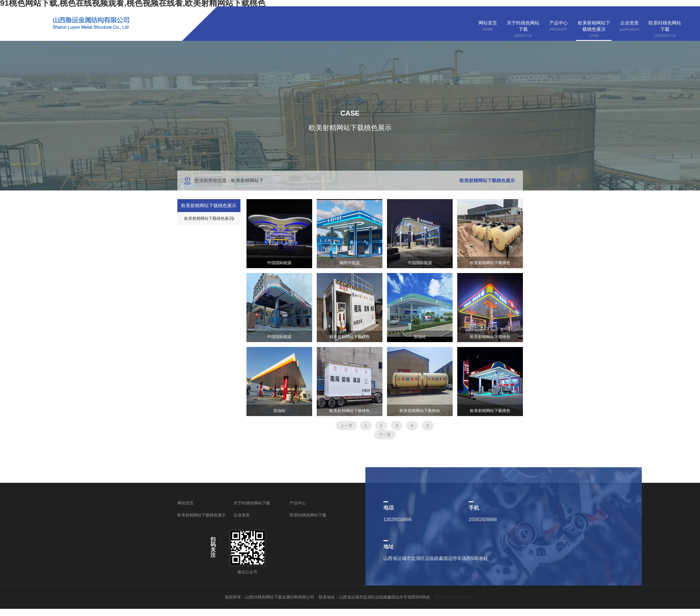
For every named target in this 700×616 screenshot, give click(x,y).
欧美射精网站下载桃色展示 (202, 515)
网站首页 (185, 503)
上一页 (346, 426)
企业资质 (242, 515)
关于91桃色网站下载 (252, 503)
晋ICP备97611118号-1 (455, 597)
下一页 (385, 435)
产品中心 (298, 503)
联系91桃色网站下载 (308, 515)
